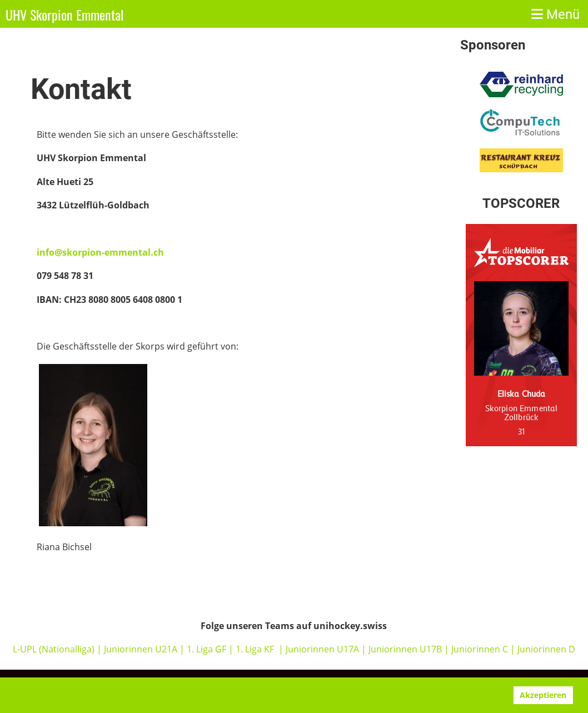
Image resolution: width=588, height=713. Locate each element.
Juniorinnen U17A (322, 649)
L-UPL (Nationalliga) (54, 649)
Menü (555, 14)
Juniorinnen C (479, 649)
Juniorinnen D (546, 649)
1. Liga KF (255, 649)
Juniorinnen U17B (405, 649)
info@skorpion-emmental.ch (100, 252)
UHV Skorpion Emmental (65, 15)
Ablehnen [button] (482, 695)
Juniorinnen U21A (142, 649)
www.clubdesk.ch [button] (182, 695)
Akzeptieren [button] (543, 695)
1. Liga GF (208, 649)
